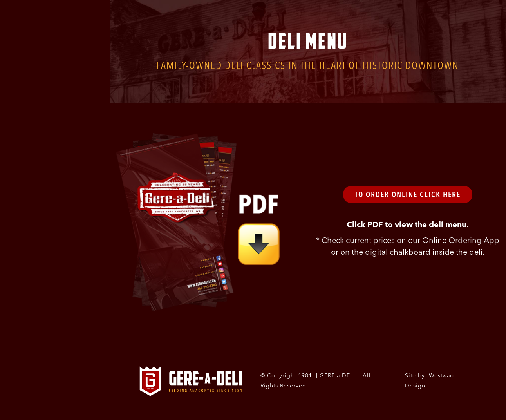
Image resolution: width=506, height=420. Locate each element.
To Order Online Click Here (408, 194)
